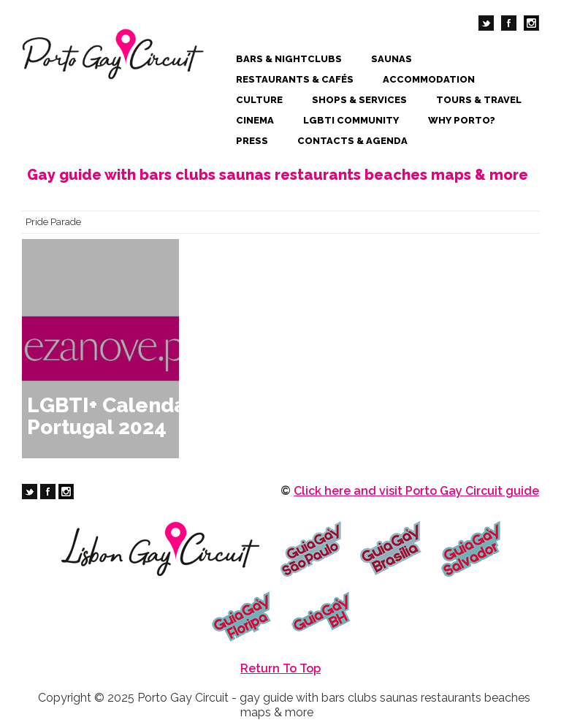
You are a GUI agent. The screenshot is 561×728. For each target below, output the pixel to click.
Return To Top (280, 668)
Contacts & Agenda (352, 141)
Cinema (255, 120)
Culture (259, 100)
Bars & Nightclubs (289, 59)
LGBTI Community (351, 120)
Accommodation (429, 79)
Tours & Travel (479, 100)
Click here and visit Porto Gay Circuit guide (416, 491)
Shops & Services (359, 100)
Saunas (392, 59)
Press (252, 141)
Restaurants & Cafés (295, 79)
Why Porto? (462, 120)
